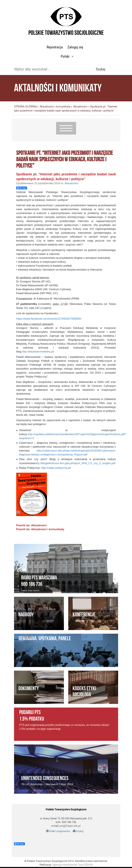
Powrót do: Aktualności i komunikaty (40, 529)
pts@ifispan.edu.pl (70, 826)
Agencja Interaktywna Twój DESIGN (72, 865)
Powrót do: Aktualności (31, 525)
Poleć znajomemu (58, 831)
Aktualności (80, 107)
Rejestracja (55, 47)
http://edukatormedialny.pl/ (38, 352)
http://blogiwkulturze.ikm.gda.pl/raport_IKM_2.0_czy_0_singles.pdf (75, 463)
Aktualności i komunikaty (55, 107)
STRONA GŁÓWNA (25, 107)
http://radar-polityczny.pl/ (56, 468)
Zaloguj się (75, 47)
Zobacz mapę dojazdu (30, 590)
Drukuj (78, 831)
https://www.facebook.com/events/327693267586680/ (49, 319)
